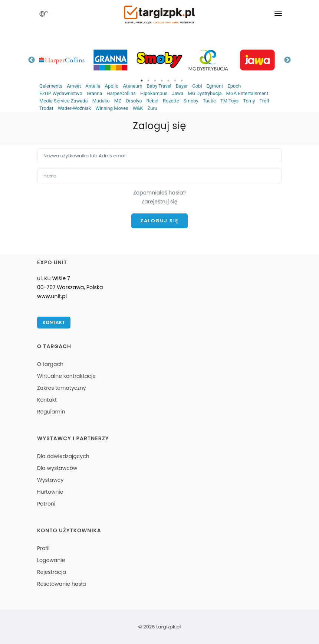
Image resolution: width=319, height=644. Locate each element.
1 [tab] (142, 81)
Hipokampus (154, 93)
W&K (138, 108)
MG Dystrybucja (205, 93)
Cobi (197, 86)
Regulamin (51, 412)
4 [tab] (162, 81)
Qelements (51, 86)
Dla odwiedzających (63, 456)
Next (287, 60)
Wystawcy (50, 480)
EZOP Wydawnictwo (61, 93)
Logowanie (51, 560)
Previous (32, 60)
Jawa (177, 93)
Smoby (191, 101)
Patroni (46, 504)
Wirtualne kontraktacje (66, 376)
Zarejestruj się (160, 202)
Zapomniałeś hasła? (159, 193)
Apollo (111, 86)
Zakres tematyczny (62, 388)
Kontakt (54, 322)
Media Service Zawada (64, 101)
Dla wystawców (57, 468)
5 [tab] (168, 81)
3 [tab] (155, 81)
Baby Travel (159, 86)
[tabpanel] (62, 60)
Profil (43, 548)
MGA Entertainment (247, 93)
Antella (93, 86)
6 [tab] (175, 81)
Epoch (234, 86)
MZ (118, 101)
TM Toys (229, 101)
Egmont (215, 86)
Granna (95, 93)
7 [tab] (182, 81)
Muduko (101, 101)
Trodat (46, 108)
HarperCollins (121, 93)
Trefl (264, 101)
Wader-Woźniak (75, 108)
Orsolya (134, 101)
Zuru (152, 108)
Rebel (152, 101)
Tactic (209, 101)
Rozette (171, 101)
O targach (50, 364)
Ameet (74, 86)
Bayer (182, 86)
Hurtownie (50, 492)
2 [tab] (148, 81)
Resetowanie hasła (62, 584)
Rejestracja (52, 572)
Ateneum (132, 86)
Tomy (249, 101)
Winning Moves (112, 108)
